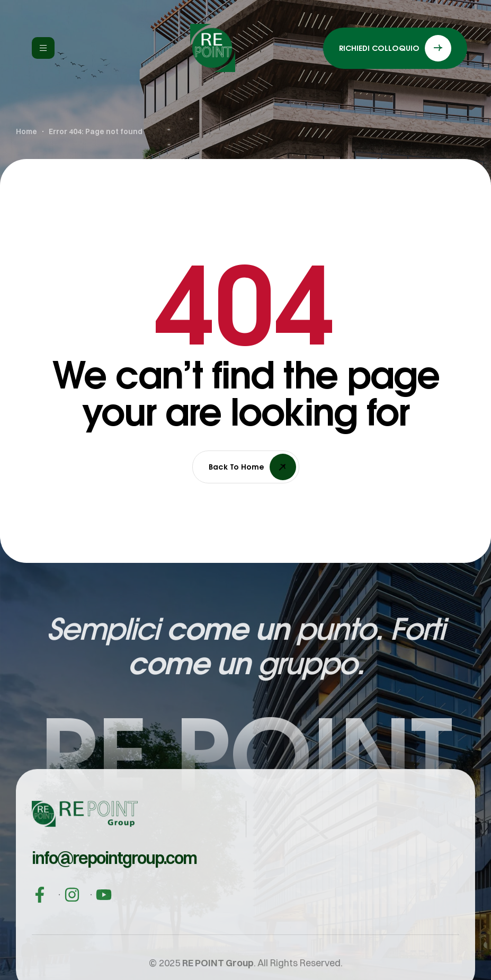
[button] (114, 870)
